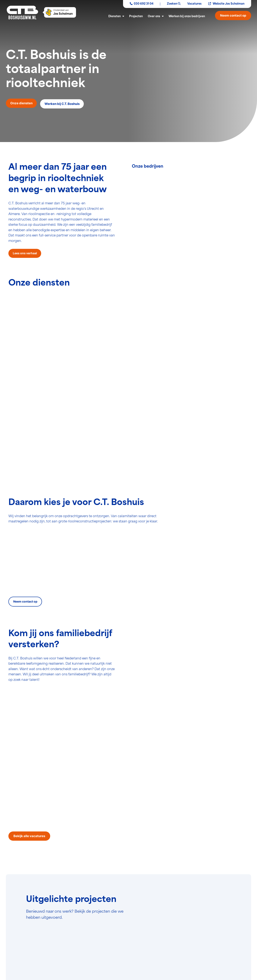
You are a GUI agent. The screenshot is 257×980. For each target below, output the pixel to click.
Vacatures (194, 4)
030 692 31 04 (142, 4)
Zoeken (174, 4)
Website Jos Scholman (226, 4)
